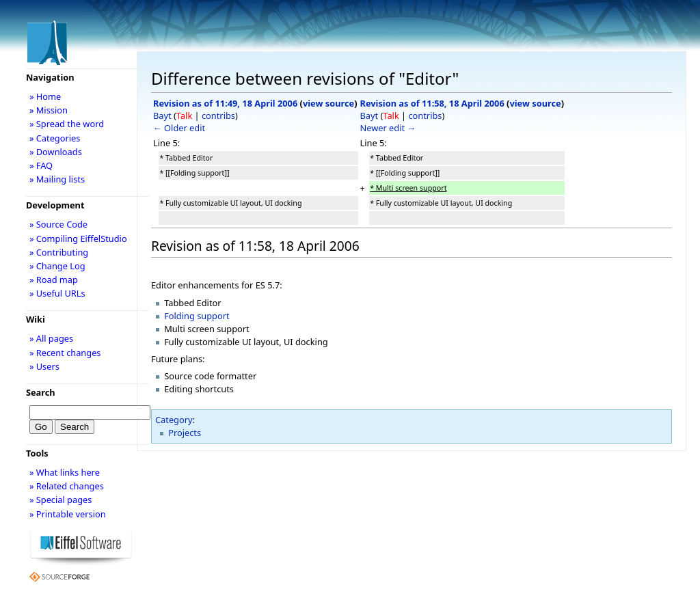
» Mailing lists (57, 179)
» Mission (49, 110)
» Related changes (67, 486)
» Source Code (58, 224)
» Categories (55, 138)
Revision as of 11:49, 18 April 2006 (225, 103)
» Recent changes (65, 353)
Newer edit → (388, 128)
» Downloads (56, 152)
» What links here (65, 472)
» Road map (54, 280)
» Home (45, 96)
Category (174, 420)
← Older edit (179, 128)
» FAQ (41, 165)
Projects (185, 433)
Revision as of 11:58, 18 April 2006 (432, 103)
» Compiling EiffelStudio (78, 239)
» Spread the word (67, 124)
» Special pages (60, 500)
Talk (184, 115)
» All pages (51, 338)
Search (41, 392)
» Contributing (59, 252)
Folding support (197, 316)
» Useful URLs (57, 293)
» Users (44, 366)
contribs (218, 115)
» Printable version (68, 514)
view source (328, 103)
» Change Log (57, 266)
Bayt (162, 115)
